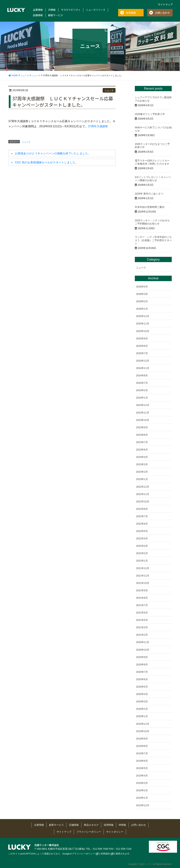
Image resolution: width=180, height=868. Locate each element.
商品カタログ (91, 825)
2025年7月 (142, 353)
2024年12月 (143, 361)
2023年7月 (142, 442)
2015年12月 (143, 805)
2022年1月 (142, 561)
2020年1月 (142, 716)
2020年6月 (142, 679)
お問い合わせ (162, 13)
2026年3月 (142, 294)
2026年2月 (142, 301)
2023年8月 (142, 435)
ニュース (109, 90)
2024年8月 (142, 375)
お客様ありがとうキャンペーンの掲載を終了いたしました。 (53, 153)
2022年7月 (142, 516)
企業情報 (38, 10)
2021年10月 (143, 583)
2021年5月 (142, 620)
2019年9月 (142, 739)
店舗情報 (38, 15)
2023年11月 (143, 413)
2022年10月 (143, 502)
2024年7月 (142, 383)
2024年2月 (142, 390)
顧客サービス (56, 15)
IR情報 (52, 10)
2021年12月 (143, 568)
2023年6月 (142, 450)
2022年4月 (142, 538)
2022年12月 (143, 487)
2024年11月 (143, 368)
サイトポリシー (115, 832)
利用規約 (105, 854)
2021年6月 (142, 613)
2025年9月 (142, 339)
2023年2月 (142, 472)
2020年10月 (143, 650)
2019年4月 (142, 776)
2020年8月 (142, 665)
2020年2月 (142, 709)
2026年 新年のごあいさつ (149, 194)
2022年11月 (143, 494)
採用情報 (131, 13)
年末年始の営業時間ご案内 (150, 207)
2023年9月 (142, 427)
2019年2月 (142, 790)
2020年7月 (142, 672)
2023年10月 (143, 420)
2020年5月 (142, 687)
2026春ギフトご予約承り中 (150, 114)
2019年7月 (142, 753)
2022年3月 (142, 546)
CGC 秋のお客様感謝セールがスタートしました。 (47, 162)
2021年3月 (142, 627)
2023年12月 (143, 405)
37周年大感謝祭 (98, 126)
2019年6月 (142, 761)
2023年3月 (142, 464)
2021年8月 (142, 598)
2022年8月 (142, 509)
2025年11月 (143, 324)
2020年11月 (143, 642)
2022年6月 (142, 524)
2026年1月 (142, 309)
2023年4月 (142, 457)
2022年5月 (142, 531)
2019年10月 (143, 731)
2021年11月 (143, 576)
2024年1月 (142, 398)
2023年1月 (142, 479)
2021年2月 (142, 635)
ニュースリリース (96, 10)
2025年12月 (143, 316)
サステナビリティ (71, 10)
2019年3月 (142, 783)
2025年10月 (143, 331)
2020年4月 (142, 694)
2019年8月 (142, 746)
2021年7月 (142, 605)
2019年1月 (142, 798)
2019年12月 (143, 724)
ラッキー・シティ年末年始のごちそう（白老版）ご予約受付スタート (153, 240)
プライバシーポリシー (89, 832)
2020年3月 (142, 701)
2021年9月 (142, 590)
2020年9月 (142, 657)
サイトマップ (165, 4)
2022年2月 (142, 553)
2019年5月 (142, 768)
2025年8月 (142, 346)
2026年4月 (142, 287)
